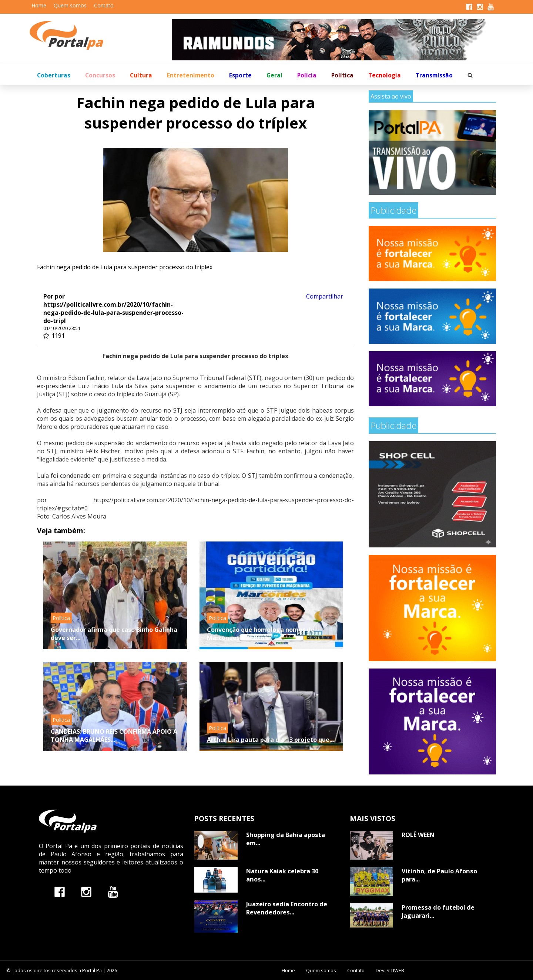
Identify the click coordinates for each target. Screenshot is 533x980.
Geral (274, 75)
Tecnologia (385, 75)
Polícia (307, 75)
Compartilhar (325, 296)
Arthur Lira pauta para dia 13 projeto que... (270, 740)
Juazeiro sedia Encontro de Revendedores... (287, 908)
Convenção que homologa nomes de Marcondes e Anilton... (261, 634)
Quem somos (70, 5)
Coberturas (54, 75)
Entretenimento (191, 75)
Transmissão (434, 75)
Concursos (100, 75)
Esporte (240, 75)
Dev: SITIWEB (390, 970)
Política (342, 75)
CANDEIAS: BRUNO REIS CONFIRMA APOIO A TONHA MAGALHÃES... (114, 736)
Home (39, 5)
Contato (104, 5)
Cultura (141, 75)
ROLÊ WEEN (418, 835)
